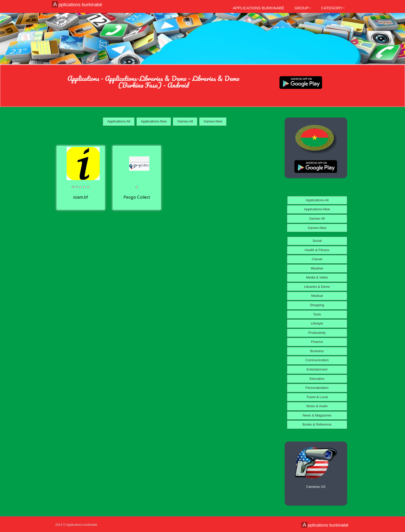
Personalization (317, 388)
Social (317, 241)
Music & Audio (317, 406)
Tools (317, 314)
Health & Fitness (317, 250)
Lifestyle (317, 323)
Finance (317, 342)
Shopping (317, 305)
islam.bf (81, 197)
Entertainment (317, 369)
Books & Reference (317, 424)
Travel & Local (317, 397)
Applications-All (119, 121)
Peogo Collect (137, 197)
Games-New (213, 121)
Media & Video (317, 277)
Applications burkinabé (78, 4)
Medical (317, 296)
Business (317, 351)
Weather (317, 268)
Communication (317, 360)
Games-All (185, 121)
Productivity (317, 333)
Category (333, 8)
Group (303, 8)
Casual (317, 259)
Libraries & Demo (317, 287)
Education (317, 379)
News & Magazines (317, 415)
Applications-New (154, 121)
